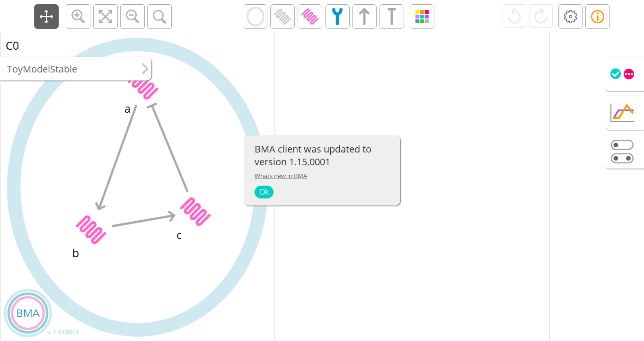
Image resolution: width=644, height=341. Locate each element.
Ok (264, 192)
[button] (46, 17)
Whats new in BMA (281, 176)
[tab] (625, 74)
